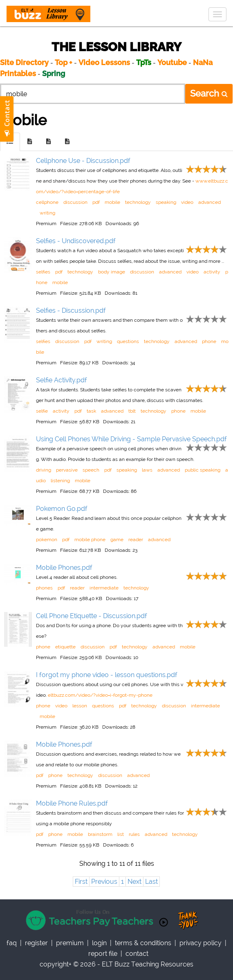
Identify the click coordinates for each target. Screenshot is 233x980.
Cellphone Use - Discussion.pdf (83, 161)
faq (12, 943)
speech (91, 470)
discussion (75, 202)
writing (47, 213)
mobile (112, 202)
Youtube (172, 62)
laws (147, 470)
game (117, 540)
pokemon (47, 540)
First (81, 882)
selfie (42, 411)
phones (44, 588)
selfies (43, 272)
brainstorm (100, 834)
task (91, 411)
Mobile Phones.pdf (64, 568)
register (36, 943)
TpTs (145, 62)
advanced (209, 202)
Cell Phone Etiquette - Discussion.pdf (92, 616)
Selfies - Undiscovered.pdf (76, 241)
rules (134, 834)
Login (99, 943)
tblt (132, 411)
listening (60, 481)
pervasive (67, 470)
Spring (54, 73)
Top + (64, 62)
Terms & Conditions (143, 943)
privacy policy (201, 943)
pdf (96, 202)
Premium (70, 943)
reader (136, 540)
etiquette (65, 647)
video (187, 202)
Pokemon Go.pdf (62, 509)
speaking (166, 202)
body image (112, 272)
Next (134, 882)
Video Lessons (104, 62)
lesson (80, 706)
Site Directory (24, 62)
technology (138, 202)
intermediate (104, 588)
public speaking (203, 470)
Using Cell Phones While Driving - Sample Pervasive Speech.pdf (131, 439)
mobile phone (90, 540)
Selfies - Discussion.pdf (71, 310)
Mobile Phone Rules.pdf (72, 803)
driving (44, 470)
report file (103, 954)
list (121, 834)
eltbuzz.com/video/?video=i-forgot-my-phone (100, 695)
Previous (104, 882)
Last (151, 882)
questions (128, 341)
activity (212, 272)
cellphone (47, 202)
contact (137, 954)
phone (209, 341)
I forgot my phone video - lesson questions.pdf (107, 675)
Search (209, 93)
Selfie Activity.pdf (62, 380)
